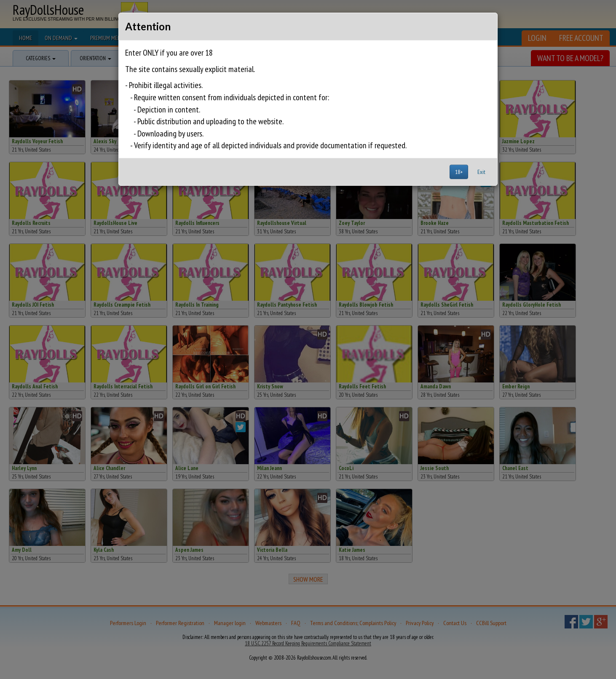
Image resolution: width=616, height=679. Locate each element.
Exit (481, 172)
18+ (459, 172)
